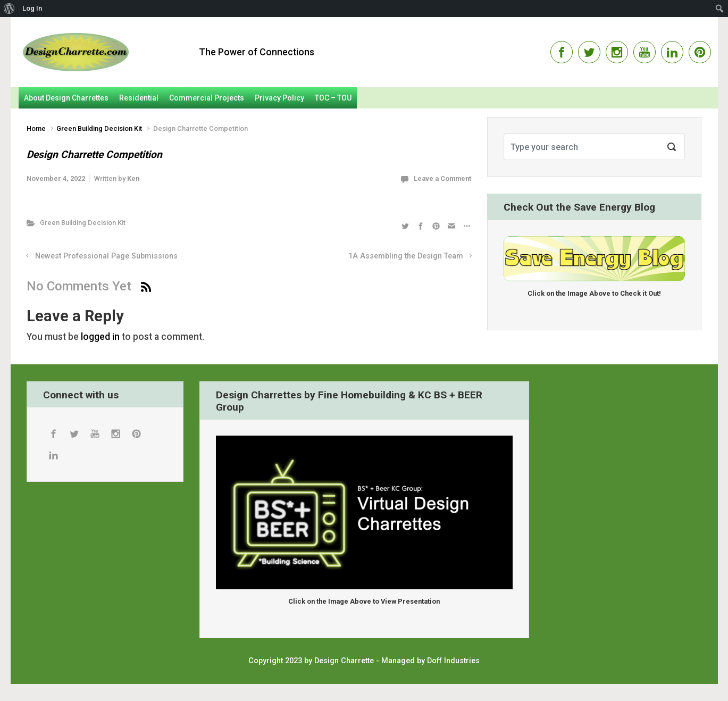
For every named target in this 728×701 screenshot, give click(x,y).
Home (36, 128)
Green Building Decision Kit (99, 128)
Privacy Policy (279, 98)
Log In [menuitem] (32, 8)
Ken (133, 178)
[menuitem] (9, 9)
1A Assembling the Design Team (406, 256)
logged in (100, 337)
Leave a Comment (442, 178)
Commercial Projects (207, 98)
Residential (139, 98)
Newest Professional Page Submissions (106, 256)
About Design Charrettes (66, 98)
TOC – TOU (333, 98)
